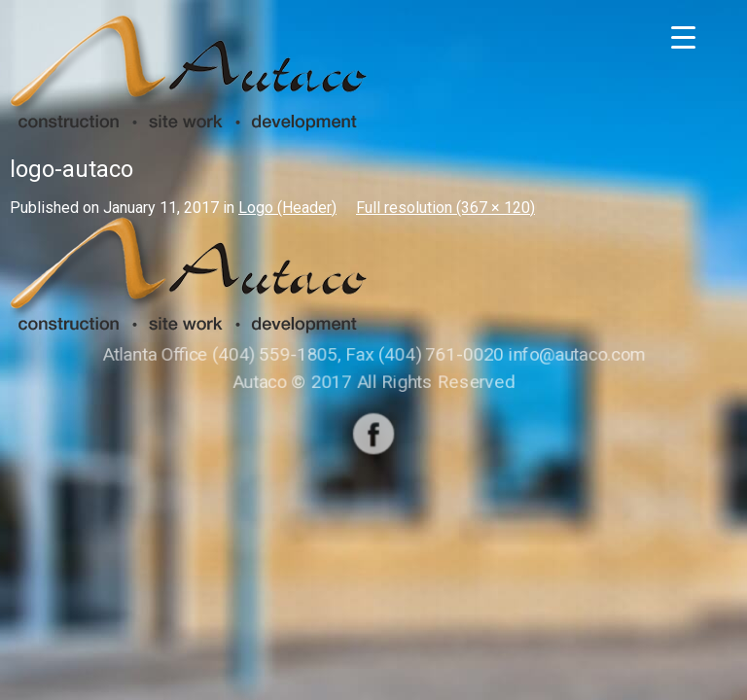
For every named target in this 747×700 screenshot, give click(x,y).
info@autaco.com (574, 355)
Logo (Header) (287, 208)
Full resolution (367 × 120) (445, 208)
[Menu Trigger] (683, 36)
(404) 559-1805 (277, 355)
